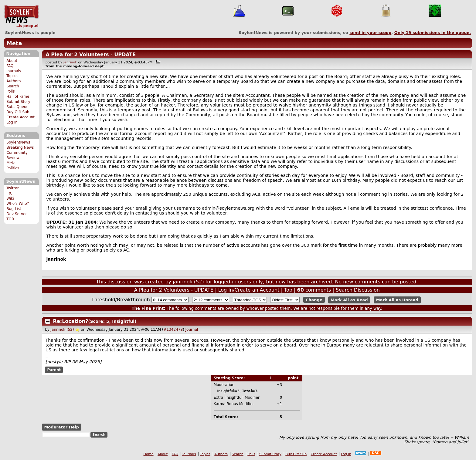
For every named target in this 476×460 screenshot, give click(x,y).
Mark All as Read (349, 300)
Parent (54, 370)
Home (149, 454)
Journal (192, 330)
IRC (9, 193)
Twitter (12, 188)
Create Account (20, 117)
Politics (13, 168)
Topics (12, 76)
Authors (14, 81)
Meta (14, 43)
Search (13, 86)
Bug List (14, 209)
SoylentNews (21, 17)
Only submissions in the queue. (433, 33)
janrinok (70, 62)
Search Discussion (358, 290)
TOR (10, 219)
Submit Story (18, 102)
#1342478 (173, 330)
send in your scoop (370, 33)
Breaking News (20, 147)
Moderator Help (61, 427)
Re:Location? (71, 321)
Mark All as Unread (397, 300)
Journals (14, 71)
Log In (12, 122)
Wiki (10, 198)
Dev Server (17, 214)
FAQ (10, 66)
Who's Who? (18, 204)
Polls (10, 91)
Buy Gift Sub (18, 112)
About (12, 61)
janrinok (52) (188, 282)
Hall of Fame (18, 96)
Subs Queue (17, 107)
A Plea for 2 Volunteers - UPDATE (91, 54)
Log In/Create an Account (249, 290)
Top (288, 290)
